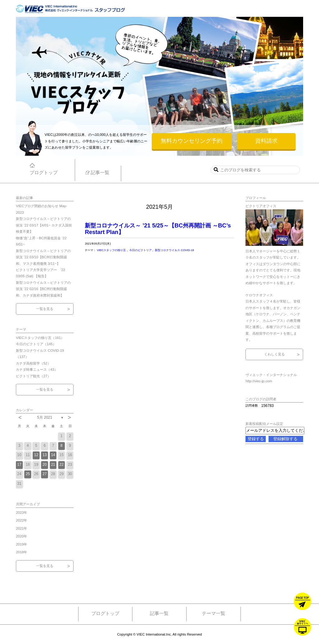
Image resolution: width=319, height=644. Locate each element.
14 (53, 455)
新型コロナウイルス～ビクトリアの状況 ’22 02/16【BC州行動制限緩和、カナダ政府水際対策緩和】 (43, 289)
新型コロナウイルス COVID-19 (174, 250)
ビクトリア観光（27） (33, 376)
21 (53, 465)
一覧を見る (45, 309)
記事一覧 (159, 613)
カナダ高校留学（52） (33, 363)
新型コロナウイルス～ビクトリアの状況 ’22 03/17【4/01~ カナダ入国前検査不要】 (44, 225)
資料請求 (266, 141)
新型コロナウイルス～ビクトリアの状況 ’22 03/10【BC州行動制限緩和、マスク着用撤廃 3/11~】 (43, 257)
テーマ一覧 (214, 613)
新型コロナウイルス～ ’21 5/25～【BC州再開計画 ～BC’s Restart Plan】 (158, 229)
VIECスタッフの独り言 (112, 250)
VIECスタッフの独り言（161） (40, 338)
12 (36, 455)
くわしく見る (274, 354)
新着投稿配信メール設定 (264, 424)
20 (45, 465)
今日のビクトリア (141, 250)
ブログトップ (105, 613)
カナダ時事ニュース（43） (37, 370)
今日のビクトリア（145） (36, 344)
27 (45, 474)
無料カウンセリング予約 (192, 141)
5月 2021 (45, 417)
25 (28, 474)
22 (62, 465)
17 (19, 465)
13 (45, 455)
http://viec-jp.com (259, 381)
